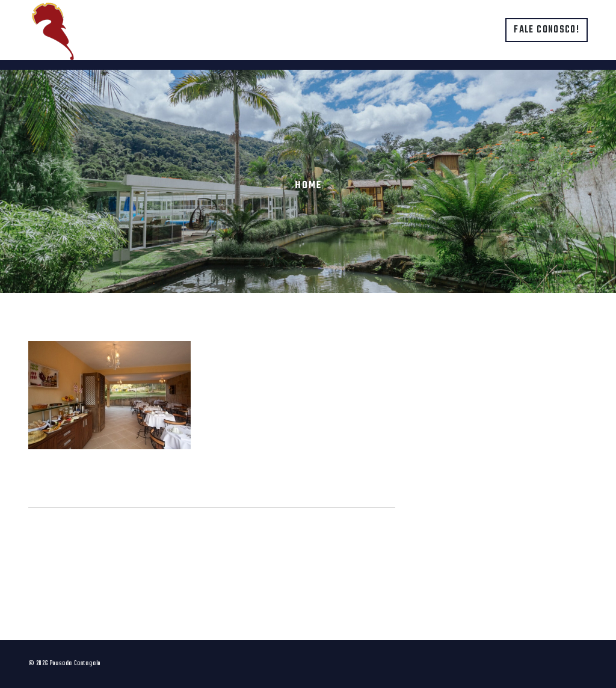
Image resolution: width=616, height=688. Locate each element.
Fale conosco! (547, 30)
